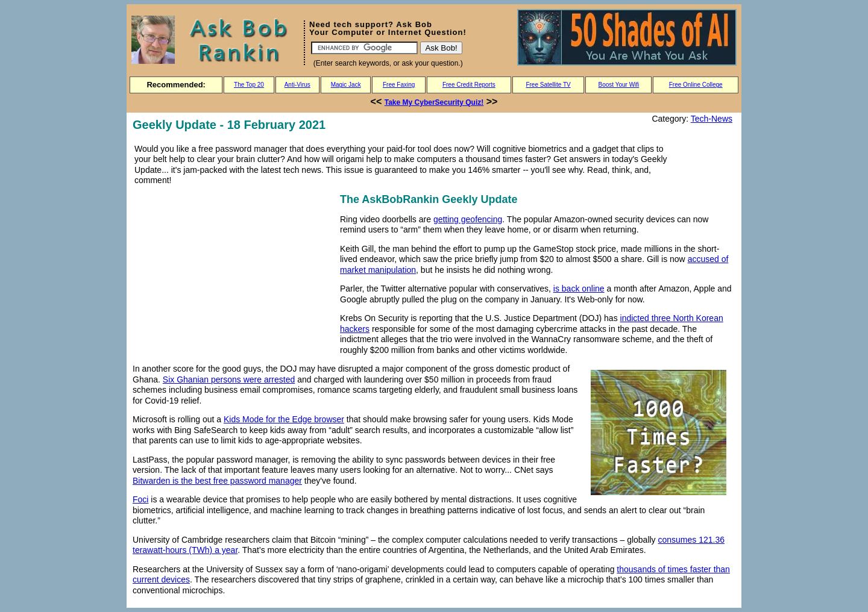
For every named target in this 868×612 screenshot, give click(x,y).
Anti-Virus (297, 85)
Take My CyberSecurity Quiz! (434, 102)
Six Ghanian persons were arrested (229, 379)
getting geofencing (468, 219)
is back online (579, 289)
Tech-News (712, 119)
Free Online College (696, 85)
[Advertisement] (234, 275)
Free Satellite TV (548, 85)
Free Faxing (399, 85)
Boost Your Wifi (619, 85)
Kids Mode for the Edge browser (284, 419)
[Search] (364, 48)
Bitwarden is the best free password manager (217, 481)
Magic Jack (346, 85)
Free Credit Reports (469, 85)
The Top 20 (249, 85)
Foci (140, 499)
